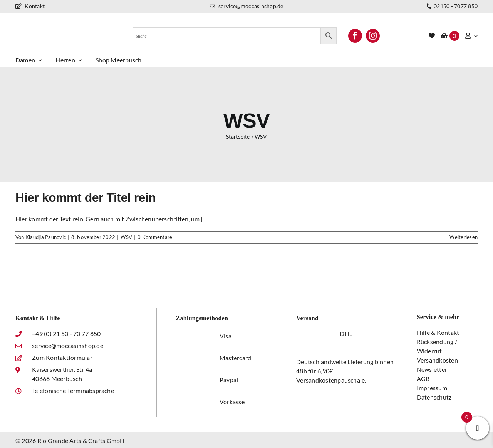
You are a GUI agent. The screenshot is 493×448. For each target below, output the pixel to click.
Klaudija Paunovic (46, 237)
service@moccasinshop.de (246, 6)
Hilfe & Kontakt (438, 332)
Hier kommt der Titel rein (86, 197)
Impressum (432, 388)
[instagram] (373, 36)
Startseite (238, 136)
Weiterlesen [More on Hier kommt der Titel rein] (464, 237)
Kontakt (30, 6)
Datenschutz (434, 397)
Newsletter (432, 369)
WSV (126, 237)
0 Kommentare (155, 237)
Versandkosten (437, 360)
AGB (423, 379)
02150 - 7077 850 (451, 6)
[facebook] (355, 36)
